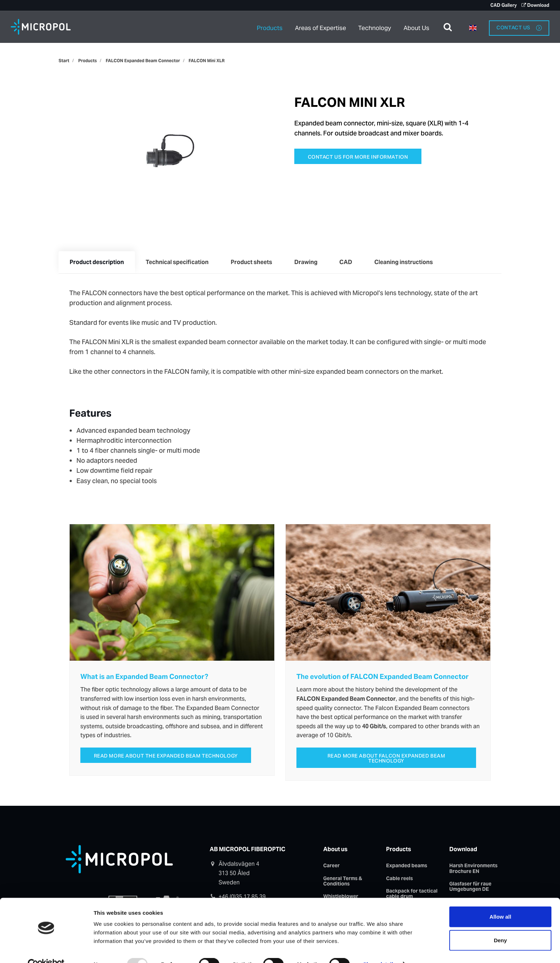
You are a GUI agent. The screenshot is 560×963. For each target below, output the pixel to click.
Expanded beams (407, 867)
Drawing (309, 262)
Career (331, 867)
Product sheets (254, 262)
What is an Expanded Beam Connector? (144, 677)
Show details (379, 949)
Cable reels (399, 879)
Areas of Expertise (321, 27)
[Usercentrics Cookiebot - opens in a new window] (46, 949)
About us (335, 850)
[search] (448, 27)
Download (535, 5)
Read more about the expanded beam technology (166, 757)
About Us (417, 27)
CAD (350, 262)
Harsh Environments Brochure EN (473, 869)
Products (270, 27)
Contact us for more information (358, 157)
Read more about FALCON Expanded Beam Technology (386, 759)
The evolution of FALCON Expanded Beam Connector (382, 677)
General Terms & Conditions (343, 882)
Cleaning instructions (408, 262)
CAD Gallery (503, 5)
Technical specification (179, 262)
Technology (375, 27)
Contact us (519, 26)
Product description (97, 262)
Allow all (501, 901)
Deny (501, 925)
